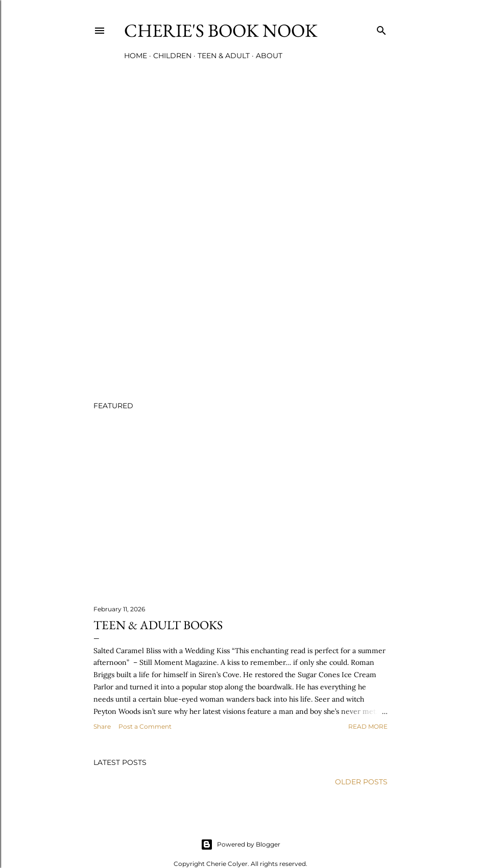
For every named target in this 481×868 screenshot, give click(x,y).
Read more (368, 726)
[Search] (381, 28)
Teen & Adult (224, 56)
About (269, 56)
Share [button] (102, 726)
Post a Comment (145, 726)
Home (136, 56)
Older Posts (361, 782)
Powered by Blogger (240, 845)
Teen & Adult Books (158, 625)
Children (172, 56)
